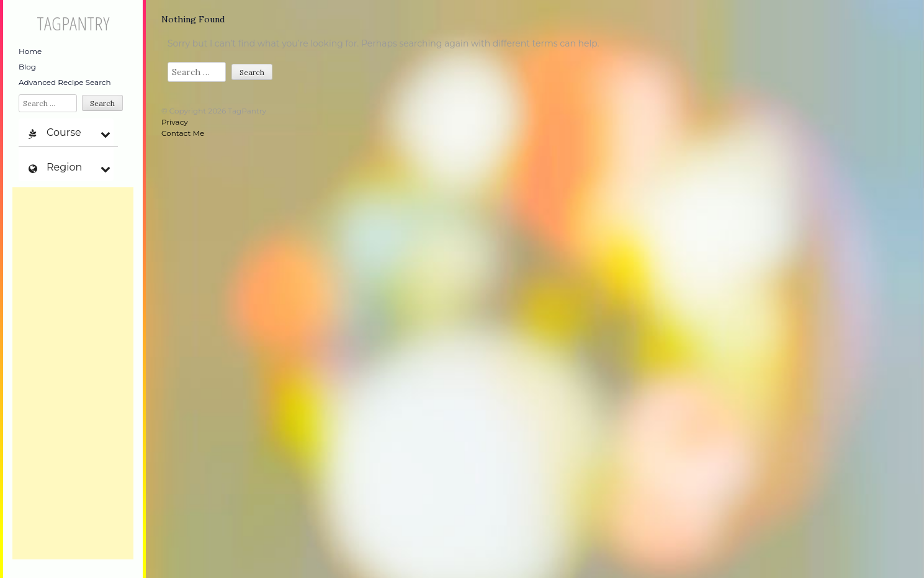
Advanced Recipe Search (65, 82)
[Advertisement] (73, 373)
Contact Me (183, 133)
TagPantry (73, 23)
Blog (27, 67)
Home (30, 51)
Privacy (175, 122)
